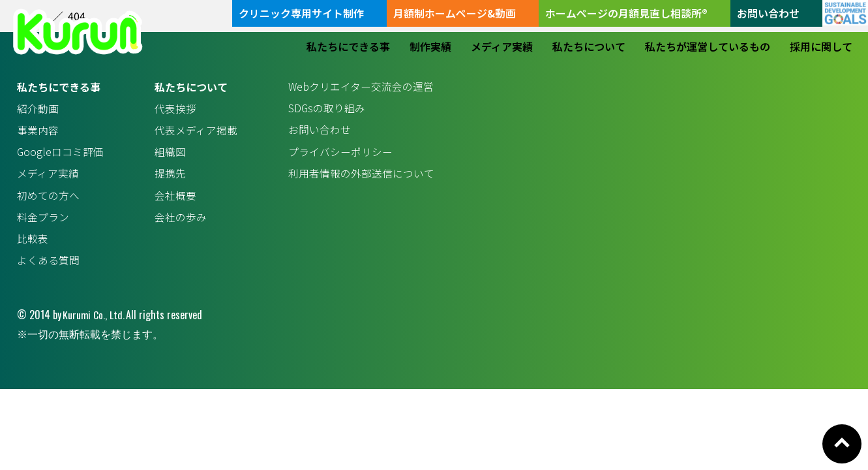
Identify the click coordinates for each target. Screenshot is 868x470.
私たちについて (589, 46)
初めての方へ (48, 197)
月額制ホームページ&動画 (455, 13)
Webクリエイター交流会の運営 (361, 87)
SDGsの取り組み (327, 109)
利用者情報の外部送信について (361, 175)
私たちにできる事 (348, 46)
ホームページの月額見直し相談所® (626, 13)
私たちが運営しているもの (708, 46)
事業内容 (38, 131)
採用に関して (821, 46)
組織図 (170, 153)
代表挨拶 (175, 109)
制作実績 (430, 46)
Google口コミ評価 (61, 153)
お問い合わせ (768, 13)
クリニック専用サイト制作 (301, 13)
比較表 (33, 241)
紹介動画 (38, 109)
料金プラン (43, 219)
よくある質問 (48, 263)
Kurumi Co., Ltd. (94, 318)
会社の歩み (181, 219)
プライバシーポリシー (340, 153)
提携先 (170, 175)
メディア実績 (502, 46)
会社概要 (175, 197)
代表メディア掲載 (196, 131)
